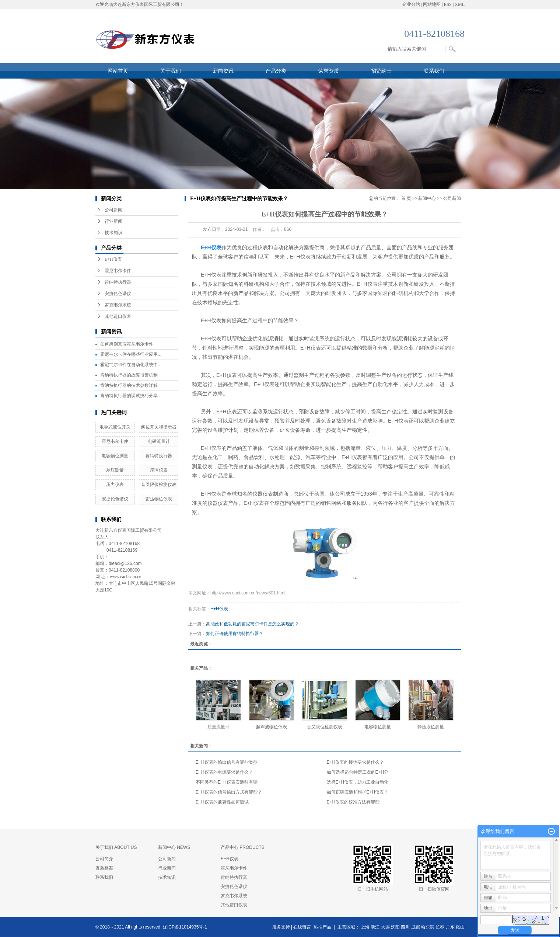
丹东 (450, 927)
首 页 (406, 198)
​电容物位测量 (115, 456)
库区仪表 (159, 470)
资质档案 (104, 868)
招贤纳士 (381, 71)
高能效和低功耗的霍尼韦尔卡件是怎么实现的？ (252, 624)
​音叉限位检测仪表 (159, 485)
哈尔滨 (428, 927)
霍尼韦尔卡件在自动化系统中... (131, 365)
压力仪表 (115, 485)
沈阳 (395, 927)
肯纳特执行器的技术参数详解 (129, 385)
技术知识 (113, 233)
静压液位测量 (431, 727)
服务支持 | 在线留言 (292, 927)
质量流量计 (218, 727)
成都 (416, 927)
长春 (440, 927)
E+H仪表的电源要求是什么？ (224, 772)
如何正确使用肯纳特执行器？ (235, 634)
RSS (448, 4)
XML (460, 4)
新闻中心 (427, 198)
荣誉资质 (329, 71)
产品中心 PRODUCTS (243, 847)
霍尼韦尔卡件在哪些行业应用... (131, 354)
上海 (365, 927)
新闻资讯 (223, 71)
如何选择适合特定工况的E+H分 (358, 772)
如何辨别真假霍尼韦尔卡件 (127, 344)
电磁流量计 (159, 441)
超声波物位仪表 (272, 727)
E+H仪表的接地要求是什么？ (356, 762)
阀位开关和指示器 (159, 427)
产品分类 (276, 71)
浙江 (375, 927)
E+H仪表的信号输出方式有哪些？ (229, 792)
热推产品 (322, 927)
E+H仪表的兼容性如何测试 (222, 802)
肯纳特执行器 (118, 282)
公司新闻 (113, 210)
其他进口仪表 (118, 316)
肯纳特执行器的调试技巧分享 (129, 396)
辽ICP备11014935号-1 (185, 927)
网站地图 (432, 4)
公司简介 (104, 859)
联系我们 (434, 71)
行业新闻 (113, 221)
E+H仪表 (113, 259)
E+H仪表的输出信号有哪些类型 (227, 762)
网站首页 (118, 71)
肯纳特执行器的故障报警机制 (129, 375)
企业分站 (411, 4)
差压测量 (117, 470)
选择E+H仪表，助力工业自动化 (358, 782)
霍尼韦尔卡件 (118, 271)
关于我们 (171, 71)
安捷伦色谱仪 (118, 294)
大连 (385, 927)
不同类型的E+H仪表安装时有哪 (227, 782)
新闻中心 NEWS (174, 847)
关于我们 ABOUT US (116, 847)
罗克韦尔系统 (118, 305)
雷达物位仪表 (159, 499)
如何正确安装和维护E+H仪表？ (358, 792)
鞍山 (460, 927)
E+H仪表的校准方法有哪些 (353, 802)
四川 (405, 927)
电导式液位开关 (115, 427)
